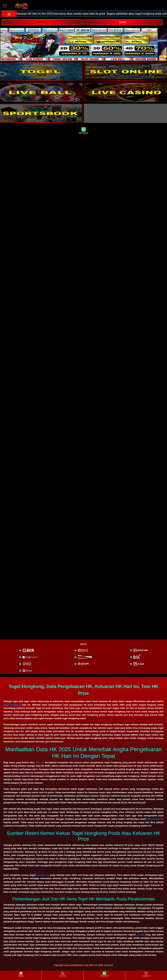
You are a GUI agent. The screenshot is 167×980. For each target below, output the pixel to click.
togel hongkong (12, 705)
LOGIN (123, 22)
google (140, 935)
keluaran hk (43, 875)
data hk (40, 762)
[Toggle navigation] (5, 6)
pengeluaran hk (155, 819)
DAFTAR (42, 22)
